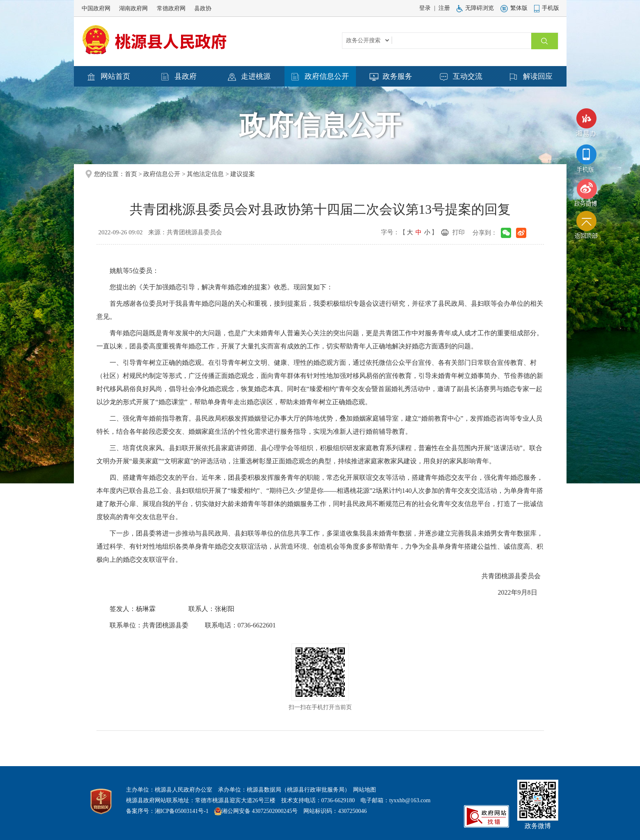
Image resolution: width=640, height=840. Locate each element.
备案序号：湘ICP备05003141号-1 (167, 811)
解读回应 (531, 77)
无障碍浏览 (475, 8)
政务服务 (391, 77)
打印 (459, 232)
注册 (444, 8)
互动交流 (461, 77)
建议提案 (243, 174)
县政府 (179, 77)
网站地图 (365, 790)
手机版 (547, 8)
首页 (131, 174)
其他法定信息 (205, 174)
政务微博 (586, 193)
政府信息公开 (320, 77)
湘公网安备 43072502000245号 (260, 811)
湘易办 (586, 125)
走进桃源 (249, 77)
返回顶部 (586, 227)
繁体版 (514, 8)
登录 (425, 8)
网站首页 (109, 77)
